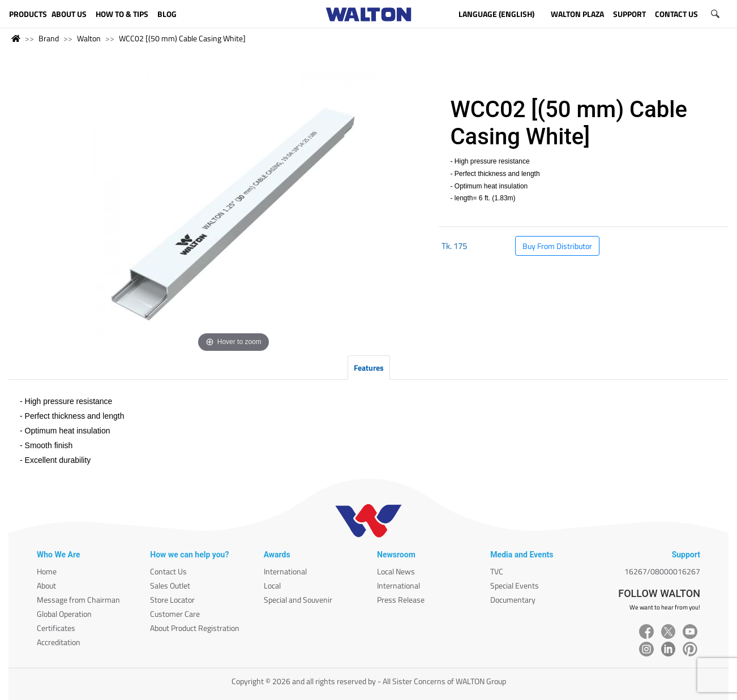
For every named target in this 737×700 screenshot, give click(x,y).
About (46, 585)
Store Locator (172, 600)
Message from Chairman (78, 600)
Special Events (515, 585)
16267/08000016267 (662, 571)
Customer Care (175, 614)
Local (272, 585)
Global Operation (64, 614)
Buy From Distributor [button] (557, 246)
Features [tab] (369, 368)
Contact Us (168, 571)
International (285, 571)
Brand (49, 38)
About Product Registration (195, 628)
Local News (396, 571)
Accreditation (59, 642)
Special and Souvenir (298, 600)
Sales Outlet (170, 585)
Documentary (513, 600)
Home (47, 571)
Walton (89, 38)
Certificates (56, 628)
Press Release (401, 600)
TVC (497, 571)
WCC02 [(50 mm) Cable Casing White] (182, 38)
